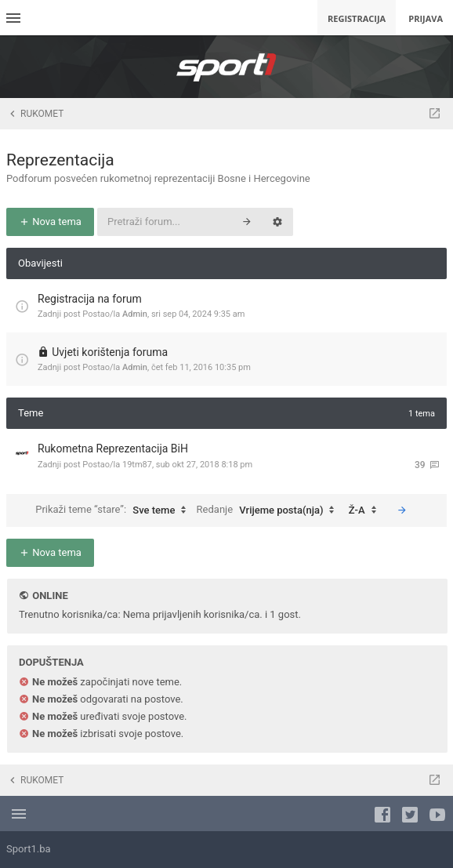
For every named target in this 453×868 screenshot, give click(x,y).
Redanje (270, 510)
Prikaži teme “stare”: (114, 510)
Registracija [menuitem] (357, 18)
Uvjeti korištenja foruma (110, 352)
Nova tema (50, 222)
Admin (135, 314)
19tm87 (137, 465)
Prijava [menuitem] (426, 18)
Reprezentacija (60, 160)
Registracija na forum (90, 299)
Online (50, 596)
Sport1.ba (29, 849)
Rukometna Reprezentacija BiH (113, 449)
